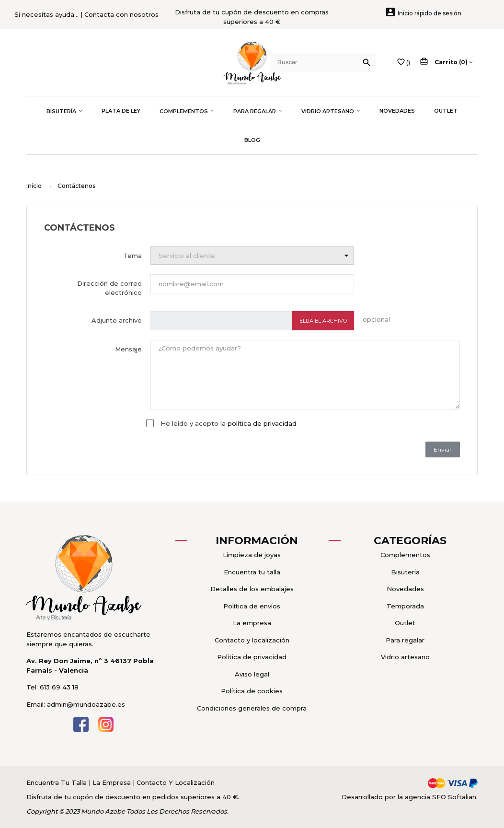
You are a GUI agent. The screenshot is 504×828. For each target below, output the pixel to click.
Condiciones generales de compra (252, 708)
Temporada (405, 606)
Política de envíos (252, 606)
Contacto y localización (252, 640)
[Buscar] (323, 62)
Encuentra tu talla (252, 572)
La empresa (252, 623)
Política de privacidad (252, 657)
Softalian (462, 797)
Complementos (405, 555)
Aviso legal (252, 674)
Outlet (405, 623)
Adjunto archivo (117, 320)
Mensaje (128, 349)
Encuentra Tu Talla (57, 782)
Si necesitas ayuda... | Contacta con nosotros (86, 14)
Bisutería (405, 572)
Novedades (405, 589)
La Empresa (112, 782)
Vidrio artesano (405, 657)
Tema (132, 256)
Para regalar (405, 640)
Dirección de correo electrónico (109, 288)
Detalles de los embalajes (252, 589)
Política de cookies (252, 691)
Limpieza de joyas (252, 555)
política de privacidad (262, 423)
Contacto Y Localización (176, 782)
